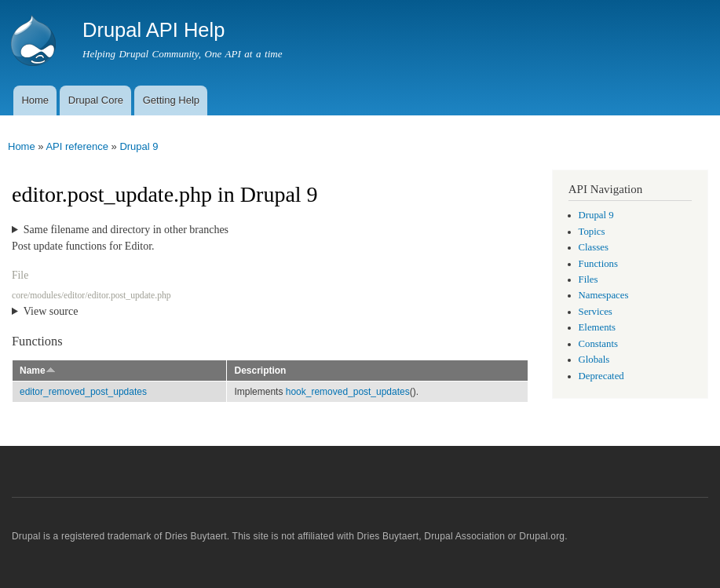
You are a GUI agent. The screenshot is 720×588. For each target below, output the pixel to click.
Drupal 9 (139, 146)
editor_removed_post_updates (83, 392)
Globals (594, 360)
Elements (598, 327)
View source (51, 311)
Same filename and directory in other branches (126, 230)
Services (596, 312)
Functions (598, 264)
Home (35, 100)
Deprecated (601, 376)
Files (588, 279)
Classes (594, 247)
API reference (77, 146)
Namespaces (604, 295)
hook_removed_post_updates (348, 392)
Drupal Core (96, 100)
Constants (598, 344)
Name (38, 371)
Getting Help (171, 100)
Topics (592, 232)
